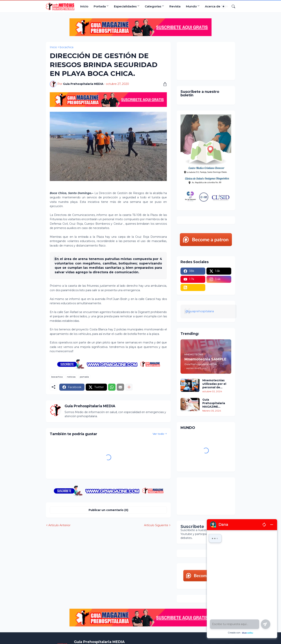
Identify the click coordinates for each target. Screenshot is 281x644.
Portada (100, 6)
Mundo (191, 6)
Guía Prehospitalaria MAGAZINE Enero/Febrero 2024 (214, 403)
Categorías (153, 6)
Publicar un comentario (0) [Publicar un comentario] (108, 510)
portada (84, 377)
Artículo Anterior (59, 525)
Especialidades (125, 6)
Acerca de (213, 6)
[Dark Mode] (225, 6)
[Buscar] (232, 6)
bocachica (67, 47)
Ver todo (158, 434)
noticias (71, 377)
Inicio (84, 6)
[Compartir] (164, 84)
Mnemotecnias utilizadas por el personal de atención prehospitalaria (214, 384)
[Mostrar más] (129, 387)
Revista (175, 6)
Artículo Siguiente (156, 525)
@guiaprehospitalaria (200, 311)
